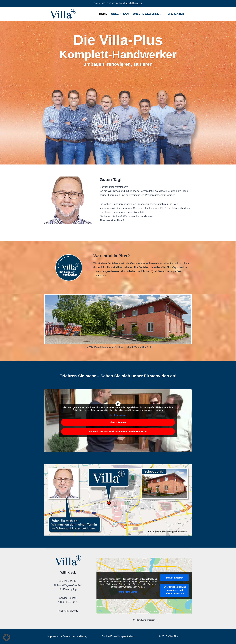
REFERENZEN (175, 14)
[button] (7, 637)
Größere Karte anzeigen (144, 620)
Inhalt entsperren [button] (118, 422)
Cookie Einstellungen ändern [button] (118, 636)
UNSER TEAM (120, 14)
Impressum (54, 636)
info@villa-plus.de (134, 3)
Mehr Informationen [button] (118, 415)
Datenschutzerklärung (75, 636)
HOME (103, 14)
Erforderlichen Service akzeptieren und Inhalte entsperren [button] (118, 431)
